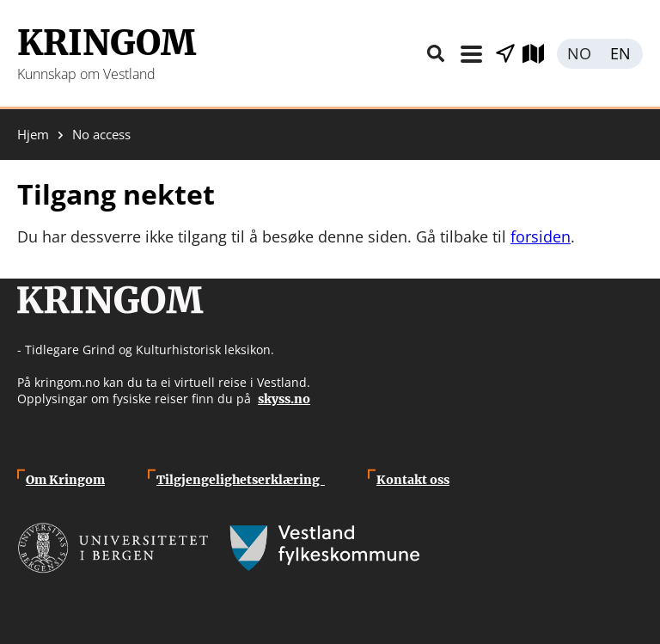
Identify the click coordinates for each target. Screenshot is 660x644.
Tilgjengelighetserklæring (241, 480)
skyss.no (284, 399)
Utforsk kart (540, 54)
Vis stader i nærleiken (505, 54)
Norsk (578, 54)
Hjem (33, 135)
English (621, 54)
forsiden (541, 236)
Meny (471, 54)
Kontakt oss (413, 480)
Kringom (107, 43)
